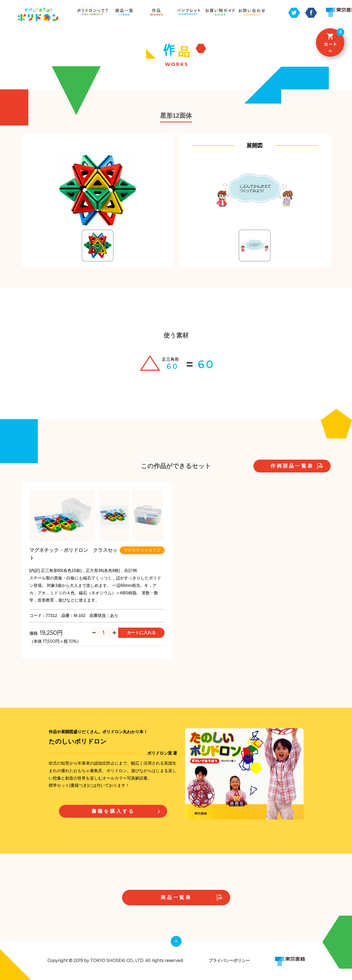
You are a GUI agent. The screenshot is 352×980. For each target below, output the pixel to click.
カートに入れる (141, 633)
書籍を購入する (113, 811)
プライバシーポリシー (229, 961)
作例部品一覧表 (292, 466)
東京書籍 (290, 961)
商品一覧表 (176, 897)
